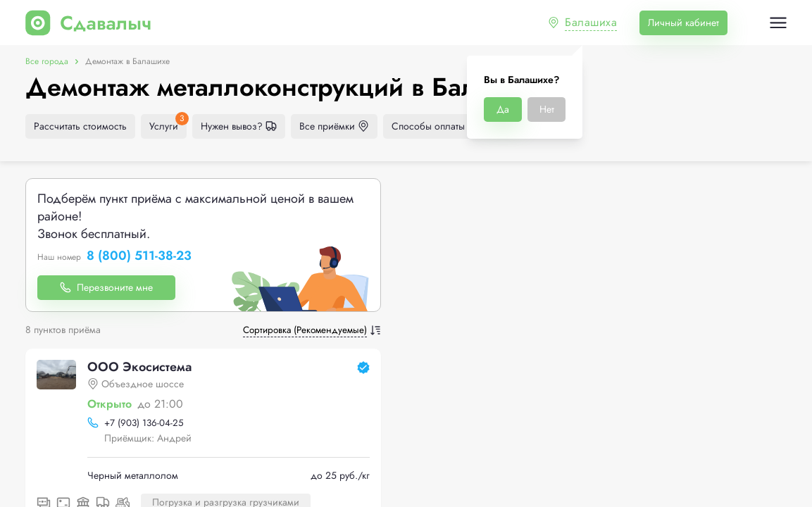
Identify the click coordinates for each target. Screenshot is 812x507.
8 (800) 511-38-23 (139, 256)
